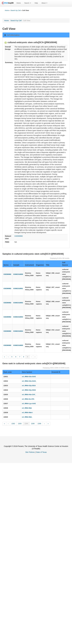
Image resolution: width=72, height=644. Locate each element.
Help (36, 3)
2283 (20, 424)
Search (28, 3)
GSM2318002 (18, 303)
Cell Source (65, 264)
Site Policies (30, 452)
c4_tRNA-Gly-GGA (29, 386)
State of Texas (41, 452)
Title (48, 265)
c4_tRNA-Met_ (27, 417)
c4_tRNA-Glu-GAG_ (29, 381)
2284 (26, 424)
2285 (33, 424)
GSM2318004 (18, 331)
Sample (16, 265)
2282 (13, 424)
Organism (40, 265)
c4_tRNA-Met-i (27, 413)
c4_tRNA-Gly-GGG (29, 390)
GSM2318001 (18, 288)
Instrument (29, 265)
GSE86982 (19, 236)
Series (7, 265)
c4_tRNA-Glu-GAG (29, 377)
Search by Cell (16, 10)
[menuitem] (19, 3)
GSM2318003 (18, 317)
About (44, 3)
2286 (39, 424)
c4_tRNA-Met (27, 408)
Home (19, 3)
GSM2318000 (18, 274)
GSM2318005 (18, 345)
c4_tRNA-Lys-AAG (29, 404)
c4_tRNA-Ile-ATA (28, 399)
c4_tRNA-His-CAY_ (29, 395)
